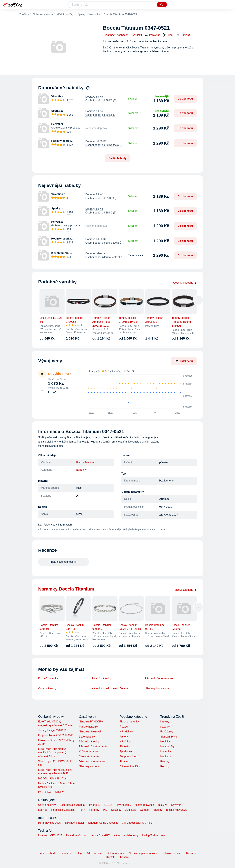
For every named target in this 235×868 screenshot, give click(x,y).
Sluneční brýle (169, 737)
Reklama (191, 853)
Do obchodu (185, 99)
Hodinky (165, 742)
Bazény (158, 810)
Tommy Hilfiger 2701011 (52, 730)
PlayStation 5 (123, 805)
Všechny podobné (185, 283)
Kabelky (165, 727)
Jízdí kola (131, 810)
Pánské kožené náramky (159, 679)
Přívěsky (125, 746)
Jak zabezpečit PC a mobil (138, 823)
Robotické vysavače (63, 810)
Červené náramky (89, 756)
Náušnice (125, 742)
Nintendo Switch (145, 805)
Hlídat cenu (184, 361)
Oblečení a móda (43, 14)
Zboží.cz (24, 14)
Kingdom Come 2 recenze (103, 823)
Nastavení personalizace (143, 853)
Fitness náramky (129, 722)
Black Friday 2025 (177, 810)
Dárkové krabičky (130, 766)
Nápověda (66, 853)
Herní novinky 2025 (49, 823)
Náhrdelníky (127, 732)
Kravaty (165, 722)
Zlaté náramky (87, 737)
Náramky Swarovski (90, 732)
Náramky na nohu (89, 766)
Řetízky (124, 727)
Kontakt (111, 857)
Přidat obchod (47, 853)
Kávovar (176, 805)
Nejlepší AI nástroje (154, 836)
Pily (105, 810)
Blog (79, 853)
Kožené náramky (48, 679)
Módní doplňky (65, 14)
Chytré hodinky (47, 805)
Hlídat (168, 35)
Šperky (81, 14)
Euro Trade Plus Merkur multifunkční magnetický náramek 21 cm (52, 753)
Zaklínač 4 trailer (74, 823)
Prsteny (124, 737)
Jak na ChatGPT (100, 836)
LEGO (108, 805)
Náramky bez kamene (158, 688)
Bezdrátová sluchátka (72, 805)
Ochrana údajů (115, 853)
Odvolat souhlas (172, 853)
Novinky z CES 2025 (50, 836)
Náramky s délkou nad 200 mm (110, 688)
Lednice (43, 810)
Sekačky (116, 810)
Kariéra (124, 857)
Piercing (124, 762)
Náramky (95, 14)
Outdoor (145, 810)
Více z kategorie (186, 590)
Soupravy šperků (129, 756)
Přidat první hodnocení (116, 35)
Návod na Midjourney (126, 836)
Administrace (94, 853)
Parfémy (94, 810)
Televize (163, 805)
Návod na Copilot (76, 836)
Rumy (82, 810)
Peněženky (167, 732)
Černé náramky (47, 688)
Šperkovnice (127, 752)
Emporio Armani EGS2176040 (56, 735)
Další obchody (117, 158)
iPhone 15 (95, 805)
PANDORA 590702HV (51, 792)
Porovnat (152, 35)
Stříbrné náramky (89, 742)
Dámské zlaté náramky (92, 762)
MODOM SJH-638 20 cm (53, 779)
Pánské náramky (101, 679)
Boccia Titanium (85, 462)
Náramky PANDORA (91, 722)
